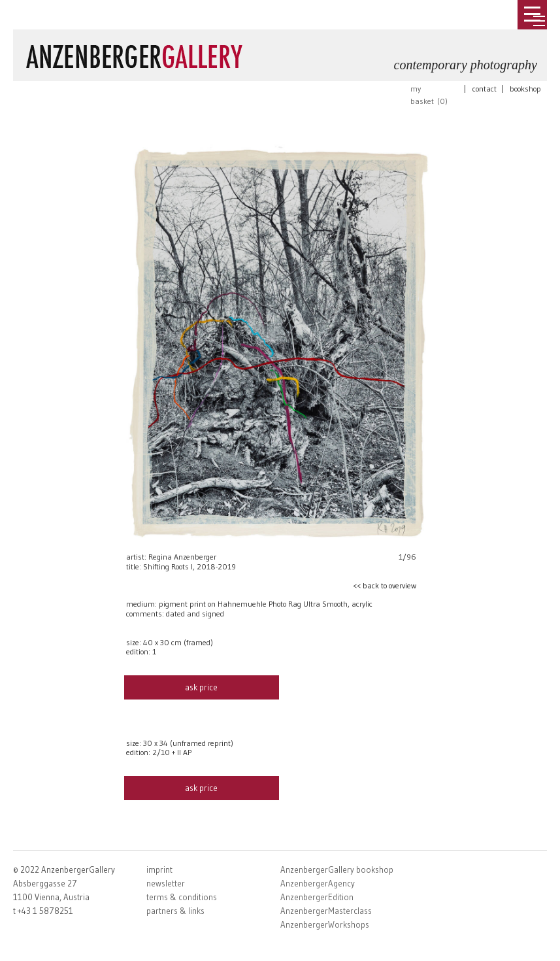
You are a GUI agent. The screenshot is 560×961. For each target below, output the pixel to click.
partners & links (175, 911)
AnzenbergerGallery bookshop (337, 869)
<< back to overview (385, 585)
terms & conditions (182, 897)
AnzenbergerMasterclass (326, 911)
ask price (201, 687)
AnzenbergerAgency (318, 883)
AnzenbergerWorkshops (325, 924)
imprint (159, 869)
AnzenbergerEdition (317, 897)
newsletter (166, 883)
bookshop (525, 89)
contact (485, 89)
